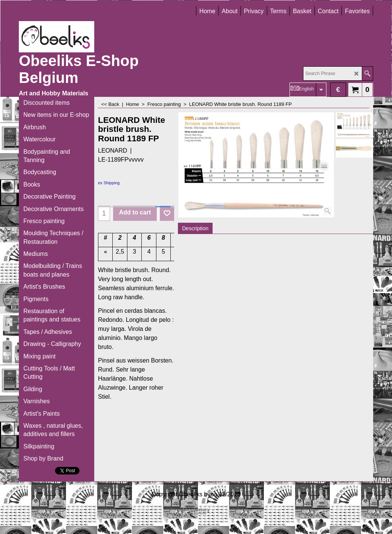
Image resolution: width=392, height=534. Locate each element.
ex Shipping (109, 183)
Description (195, 228)
